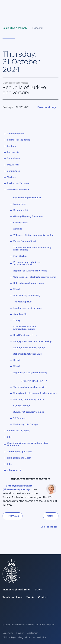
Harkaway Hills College (26, 425)
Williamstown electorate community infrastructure (32, 249)
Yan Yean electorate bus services (30, 387)
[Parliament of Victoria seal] (11, 571)
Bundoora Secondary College (29, 412)
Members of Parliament (17, 590)
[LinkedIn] (22, 607)
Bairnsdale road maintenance (29, 283)
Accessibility (39, 637)
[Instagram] (39, 607)
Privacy (20, 633)
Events (30, 597)
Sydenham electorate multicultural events (25, 328)
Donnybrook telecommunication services (35, 393)
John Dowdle (20, 314)
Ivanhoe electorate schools (27, 308)
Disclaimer (32, 633)
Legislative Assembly (15, 28)
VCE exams (19, 418)
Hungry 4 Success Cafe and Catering (32, 342)
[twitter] (4, 607)
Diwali (17, 289)
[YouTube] (4, 611)
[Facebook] (57, 607)
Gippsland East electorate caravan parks (35, 277)
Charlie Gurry (21, 223)
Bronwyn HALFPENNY (34, 381)
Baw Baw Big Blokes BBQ (27, 296)
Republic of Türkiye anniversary (30, 271)
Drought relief (21, 210)
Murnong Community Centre (29, 400)
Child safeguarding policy (16, 637)
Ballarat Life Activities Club (27, 354)
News (38, 590)
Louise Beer (20, 204)
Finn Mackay (20, 256)
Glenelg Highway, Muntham (28, 217)
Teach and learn (13, 597)
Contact (43, 597)
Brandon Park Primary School (29, 348)
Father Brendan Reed (24, 242)
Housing (18, 229)
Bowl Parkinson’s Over (25, 335)
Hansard (37, 28)
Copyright (8, 633)
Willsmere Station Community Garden (33, 235)
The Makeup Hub (22, 302)
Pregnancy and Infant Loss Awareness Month (27, 263)
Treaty (17, 321)
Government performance (27, 198)
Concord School (22, 406)
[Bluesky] (22, 611)
